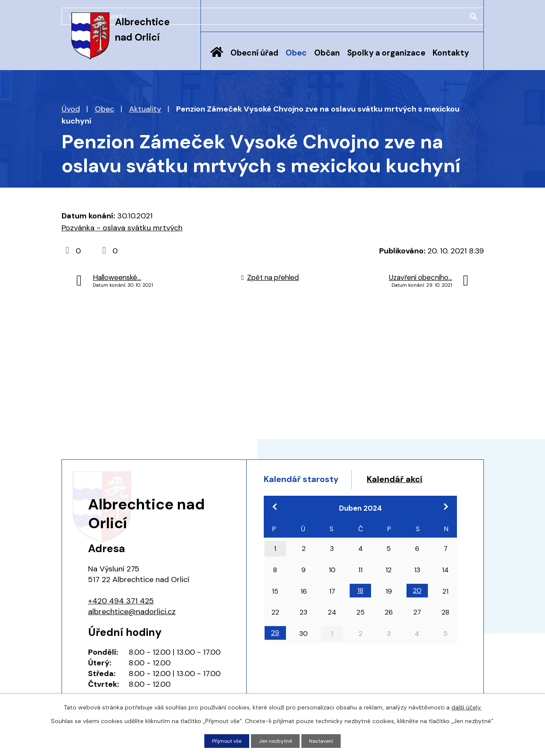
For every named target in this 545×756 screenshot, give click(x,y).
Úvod (217, 59)
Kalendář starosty (311, 481)
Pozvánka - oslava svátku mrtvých (122, 228)
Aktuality (145, 109)
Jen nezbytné (276, 740)
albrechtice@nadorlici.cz (132, 612)
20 (417, 610)
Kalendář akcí (299, 497)
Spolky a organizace (386, 53)
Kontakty (451, 53)
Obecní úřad (254, 53)
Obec (296, 53)
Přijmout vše (223, 740)
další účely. (467, 706)
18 (360, 610)
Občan (327, 53)
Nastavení (326, 740)
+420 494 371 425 (121, 601)
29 (275, 652)
